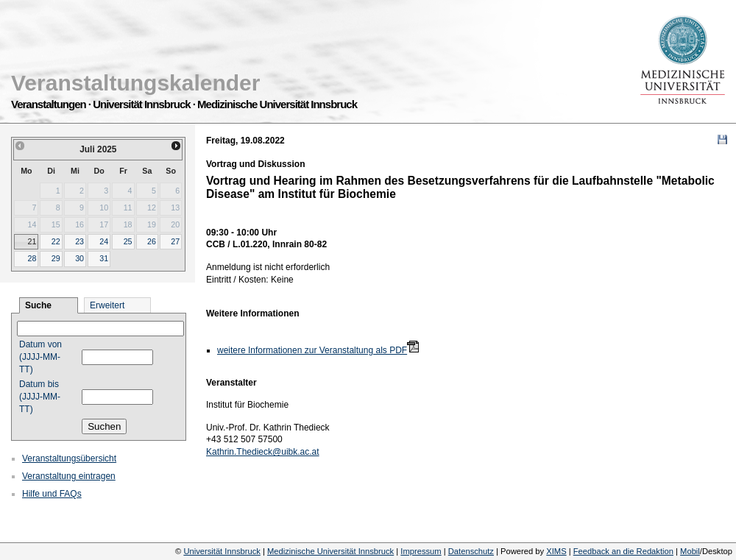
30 (79, 258)
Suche (38, 305)
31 (104, 258)
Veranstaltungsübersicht (69, 458)
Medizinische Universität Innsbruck (330, 551)
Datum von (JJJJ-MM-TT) (40, 357)
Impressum (421, 551)
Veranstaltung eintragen (69, 476)
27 (175, 241)
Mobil (690, 551)
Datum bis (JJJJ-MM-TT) (40, 397)
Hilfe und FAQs (52, 494)
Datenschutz (471, 551)
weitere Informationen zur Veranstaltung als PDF (312, 350)
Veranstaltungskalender (135, 83)
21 (32, 241)
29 (56, 258)
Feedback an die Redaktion (623, 551)
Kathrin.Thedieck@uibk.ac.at (263, 452)
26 (152, 241)
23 (79, 241)
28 (32, 258)
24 (104, 241)
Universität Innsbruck (222, 551)
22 (56, 241)
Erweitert (107, 305)
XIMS (556, 551)
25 (128, 241)
